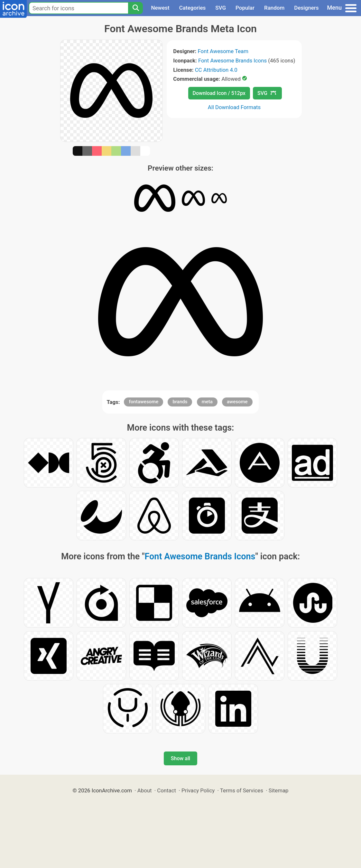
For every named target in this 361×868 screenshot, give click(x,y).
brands (180, 402)
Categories (193, 8)
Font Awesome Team (223, 51)
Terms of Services (242, 790)
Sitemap (279, 790)
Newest (160, 8)
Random (274, 8)
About (145, 790)
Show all (181, 758)
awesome (237, 402)
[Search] (135, 8)
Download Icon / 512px (219, 93)
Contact (167, 790)
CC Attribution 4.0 (216, 70)
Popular (245, 8)
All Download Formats (234, 107)
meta (207, 402)
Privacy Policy (198, 790)
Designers (306, 8)
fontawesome (143, 402)
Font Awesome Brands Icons (232, 61)
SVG (221, 8)
